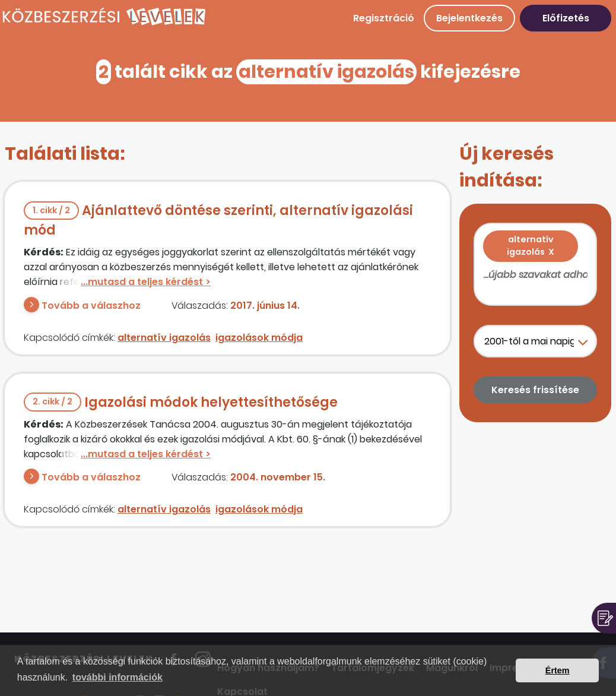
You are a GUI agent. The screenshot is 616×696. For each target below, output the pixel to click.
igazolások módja (259, 338)
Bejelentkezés (469, 18)
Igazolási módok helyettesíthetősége (181, 402)
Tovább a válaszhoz (91, 306)
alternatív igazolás (164, 338)
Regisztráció (384, 18)
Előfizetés (566, 18)
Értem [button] (558, 670)
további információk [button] (118, 677)
